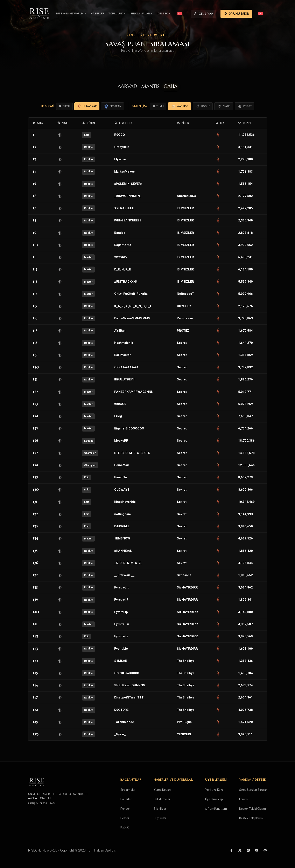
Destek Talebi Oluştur (253, 809)
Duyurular (160, 818)
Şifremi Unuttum (216, 809)
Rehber (125, 809)
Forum (243, 799)
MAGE (224, 106)
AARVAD (127, 86)
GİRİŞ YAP (218, 14)
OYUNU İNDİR (251, 14)
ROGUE (203, 106)
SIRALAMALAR (150, 14)
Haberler (126, 799)
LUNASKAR (87, 106)
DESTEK (172, 14)
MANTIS (150, 86)
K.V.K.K (125, 827)
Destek (125, 818)
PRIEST (244, 106)
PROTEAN (113, 106)
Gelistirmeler (162, 799)
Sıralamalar (128, 790)
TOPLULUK (125, 14)
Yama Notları (162, 790)
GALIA (171, 86)
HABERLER (105, 14)
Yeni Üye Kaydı (215, 790)
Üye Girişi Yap (214, 799)
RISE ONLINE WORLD (79, 14)
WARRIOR (180, 106)
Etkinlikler (160, 809)
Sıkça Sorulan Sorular (253, 790)
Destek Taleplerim (251, 818)
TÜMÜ (64, 106)
